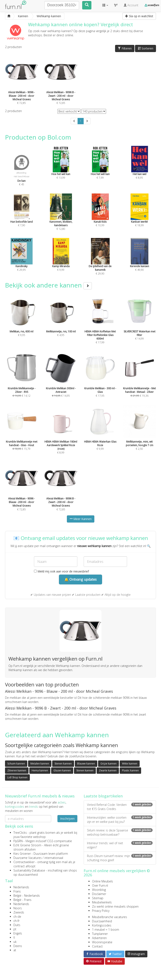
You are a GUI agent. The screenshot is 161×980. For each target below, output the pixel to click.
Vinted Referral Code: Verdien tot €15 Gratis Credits (120, 807)
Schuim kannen (16, 764)
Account (131, 5)
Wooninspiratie (102, 942)
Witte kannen (130, 764)
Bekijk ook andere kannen (48, 285)
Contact (97, 946)
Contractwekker (24, 862)
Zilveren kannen (17, 770)
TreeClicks (20, 833)
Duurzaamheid (102, 921)
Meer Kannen (81, 519)
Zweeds (19, 912)
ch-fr (16, 921)
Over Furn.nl (100, 885)
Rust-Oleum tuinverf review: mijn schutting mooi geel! (120, 858)
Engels (18, 933)
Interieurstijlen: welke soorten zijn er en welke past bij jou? (120, 820)
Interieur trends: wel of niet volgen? (120, 845)
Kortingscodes (102, 925)
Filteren (125, 48)
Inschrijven (67, 819)
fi (14, 938)
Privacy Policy (101, 911)
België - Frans (22, 900)
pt (15, 929)
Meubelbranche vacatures (110, 917)
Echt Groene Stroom (27, 845)
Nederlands (21, 887)
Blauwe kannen (86, 764)
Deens (18, 946)
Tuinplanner (100, 934)
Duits (17, 925)
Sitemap (98, 898)
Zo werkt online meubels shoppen (115, 906)
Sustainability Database (29, 870)
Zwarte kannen (108, 770)
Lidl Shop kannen (17, 777)
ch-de (17, 917)
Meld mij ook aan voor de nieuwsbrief (61, 571)
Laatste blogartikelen (103, 796)
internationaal (54, 858)
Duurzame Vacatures (28, 858)
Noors (18, 908)
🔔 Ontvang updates (80, 579)
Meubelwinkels (102, 902)
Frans (17, 891)
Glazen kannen (62, 770)
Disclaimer (99, 894)
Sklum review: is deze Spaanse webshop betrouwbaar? (120, 832)
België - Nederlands (27, 896)
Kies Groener (22, 854)
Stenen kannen (63, 764)
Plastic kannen (130, 770)
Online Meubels (103, 881)
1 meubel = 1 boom (106, 930)
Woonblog (99, 890)
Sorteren (145, 48)
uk (15, 942)
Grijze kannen (108, 764)
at (15, 950)
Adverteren (99, 938)
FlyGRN (18, 841)
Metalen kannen (40, 764)
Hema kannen (40, 770)
